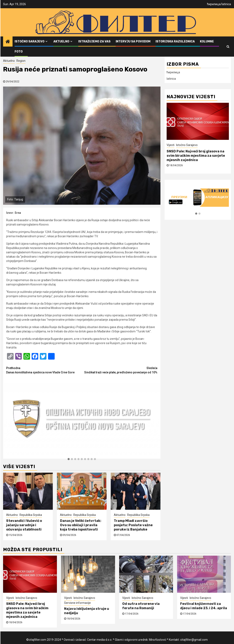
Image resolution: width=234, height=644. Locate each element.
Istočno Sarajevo (29, 41)
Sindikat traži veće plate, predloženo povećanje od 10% (120, 370)
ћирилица (214, 4)
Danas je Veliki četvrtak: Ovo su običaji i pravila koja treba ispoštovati (81, 525)
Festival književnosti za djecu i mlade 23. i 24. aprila (204, 606)
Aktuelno (61, 41)
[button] (69, 459)
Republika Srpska (31, 515)
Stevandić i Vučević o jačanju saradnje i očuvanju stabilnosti (24, 525)
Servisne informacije (77, 603)
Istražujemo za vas (94, 41)
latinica (226, 4)
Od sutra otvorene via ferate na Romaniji (141, 606)
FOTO (19, 52)
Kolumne (207, 41)
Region (21, 61)
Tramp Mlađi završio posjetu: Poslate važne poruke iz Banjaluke (133, 525)
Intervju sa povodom (133, 41)
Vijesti (171, 145)
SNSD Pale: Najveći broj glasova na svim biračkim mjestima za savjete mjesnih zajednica (196, 156)
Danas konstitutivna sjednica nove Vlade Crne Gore (44, 370)
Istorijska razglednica (175, 41)
